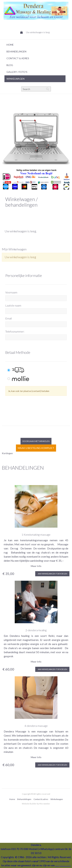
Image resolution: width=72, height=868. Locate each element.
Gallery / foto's (17, 72)
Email (8, 318)
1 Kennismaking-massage (36, 535)
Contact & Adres (18, 58)
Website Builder (29, 804)
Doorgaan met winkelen (36, 441)
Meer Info (36, 566)
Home (10, 45)
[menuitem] (35, 45)
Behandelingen (16, 51)
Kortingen (7, 453)
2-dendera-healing (36, 630)
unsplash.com (63, 865)
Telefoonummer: (15, 331)
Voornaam (11, 292)
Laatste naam (13, 305)
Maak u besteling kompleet (36, 448)
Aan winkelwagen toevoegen (52, 574)
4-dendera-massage (36, 726)
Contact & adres (41, 799)
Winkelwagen (15, 79)
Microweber (45, 804)
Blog (10, 65)
